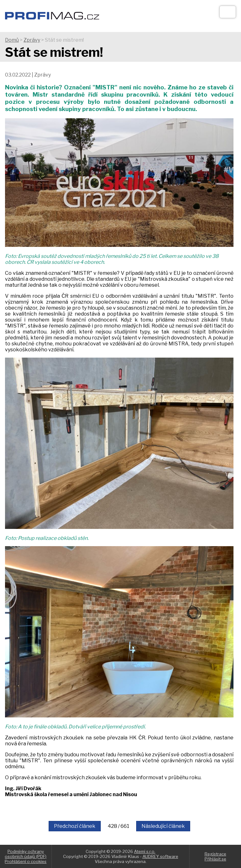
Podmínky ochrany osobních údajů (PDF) (26, 854)
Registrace (215, 854)
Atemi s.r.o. (145, 851)
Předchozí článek (75, 826)
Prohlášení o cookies (26, 861)
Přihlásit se (215, 859)
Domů (12, 40)
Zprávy (32, 40)
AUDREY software (160, 856)
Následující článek (163, 826)
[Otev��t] (228, 12)
